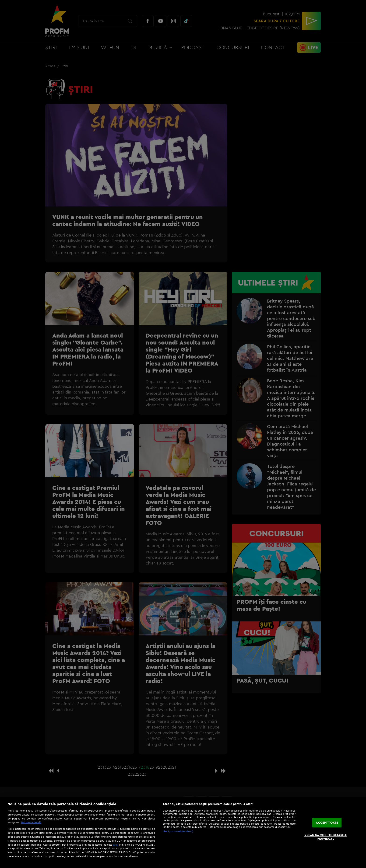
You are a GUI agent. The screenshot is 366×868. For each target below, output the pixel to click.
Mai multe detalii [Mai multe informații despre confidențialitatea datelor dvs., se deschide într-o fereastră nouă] (31, 822)
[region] (183, 832)
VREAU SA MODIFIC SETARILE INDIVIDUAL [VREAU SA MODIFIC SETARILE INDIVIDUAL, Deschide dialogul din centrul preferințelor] (326, 837)
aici (115, 845)
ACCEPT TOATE (327, 823)
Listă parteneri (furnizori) (178, 831)
